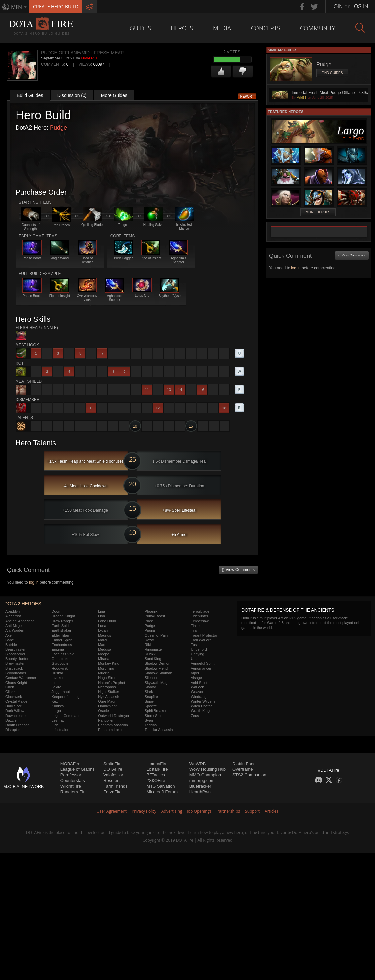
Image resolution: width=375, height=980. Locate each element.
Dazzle (11, 720)
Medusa (104, 649)
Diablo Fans (244, 764)
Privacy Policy (144, 811)
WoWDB (198, 764)
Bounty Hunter (17, 659)
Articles (272, 811)
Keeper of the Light (67, 697)
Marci (102, 640)
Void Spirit (199, 683)
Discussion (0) (72, 95)
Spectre (151, 706)
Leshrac (58, 720)
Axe (8, 635)
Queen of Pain (156, 635)
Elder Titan (61, 635)
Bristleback (14, 668)
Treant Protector (204, 635)
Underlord (199, 649)
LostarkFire (157, 769)
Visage (196, 678)
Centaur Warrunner (21, 678)
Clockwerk (14, 697)
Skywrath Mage (157, 683)
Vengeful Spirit (203, 663)
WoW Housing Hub (208, 769)
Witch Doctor (201, 706)
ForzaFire (113, 792)
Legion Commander (68, 716)
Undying (197, 654)
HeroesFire (157, 764)
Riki (148, 645)
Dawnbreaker (16, 716)
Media (222, 28)
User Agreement (112, 811)
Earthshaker (62, 630)
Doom (57, 611)
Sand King (153, 659)
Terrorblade (200, 611)
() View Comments (238, 570)
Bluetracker (200, 786)
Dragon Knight (63, 616)
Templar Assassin (159, 730)
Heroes (182, 28)
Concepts (266, 28)
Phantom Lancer (111, 730)
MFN (17, 7)
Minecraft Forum (162, 792)
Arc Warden (15, 630)
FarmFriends (116, 786)
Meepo (104, 654)
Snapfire (151, 697)
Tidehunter (199, 616)
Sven (149, 720)
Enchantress (62, 645)
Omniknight (107, 706)
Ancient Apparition (20, 621)
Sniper (150, 701)
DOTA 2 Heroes (23, 604)
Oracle (103, 711)
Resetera (112, 781)
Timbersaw (200, 621)
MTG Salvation (160, 786)
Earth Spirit (61, 626)
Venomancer (201, 668)
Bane (10, 640)
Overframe (242, 769)
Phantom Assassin (113, 725)
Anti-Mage (14, 626)
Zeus (195, 716)
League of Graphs (78, 769)
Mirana (104, 659)
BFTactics (155, 775)
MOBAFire (70, 764)
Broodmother (16, 673)
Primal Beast (155, 616)
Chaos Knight (16, 683)
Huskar (58, 673)
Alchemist (13, 616)
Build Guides (30, 95)
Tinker (196, 626)
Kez (55, 701)
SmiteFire (113, 764)
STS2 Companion (249, 775)
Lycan (103, 630)
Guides (140, 28)
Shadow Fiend (156, 668)
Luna (102, 626)
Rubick (150, 654)
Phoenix (151, 611)
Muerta (104, 673)
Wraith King (200, 711)
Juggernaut (61, 692)
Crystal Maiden (17, 701)
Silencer (151, 678)
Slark (149, 692)
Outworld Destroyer (114, 716)
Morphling (106, 668)
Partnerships (228, 811)
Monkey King (109, 663)
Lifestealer (60, 730)
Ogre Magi (106, 701)
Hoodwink (60, 668)
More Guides (114, 95)
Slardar (150, 687)
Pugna (150, 630)
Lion (102, 616)
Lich (55, 725)
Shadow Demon (157, 663)
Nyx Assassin (109, 697)
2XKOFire (156, 781)
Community (318, 28)
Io (53, 683)
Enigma (58, 649)
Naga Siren (107, 678)
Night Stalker (108, 692)
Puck (149, 621)
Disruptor (13, 730)
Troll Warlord (201, 640)
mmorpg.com (202, 781)
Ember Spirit (62, 640)
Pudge (58, 128)
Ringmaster (154, 649)
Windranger (200, 697)
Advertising (172, 811)
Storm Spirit (154, 716)
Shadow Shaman (158, 673)
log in (34, 582)
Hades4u (89, 58)
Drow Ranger (63, 621)
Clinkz (10, 692)
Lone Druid (107, 621)
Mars (102, 645)
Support (252, 811)
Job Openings (199, 811)
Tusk (195, 645)
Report (247, 96)
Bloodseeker (15, 654)
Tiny (194, 630)
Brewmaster (15, 663)
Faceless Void (63, 654)
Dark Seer (14, 706)
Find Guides (332, 73)
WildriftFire (71, 786)
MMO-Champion (205, 775)
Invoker (58, 678)
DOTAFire (113, 769)
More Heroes (318, 212)
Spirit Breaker (156, 711)
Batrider (12, 645)
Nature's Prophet (112, 683)
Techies (151, 725)
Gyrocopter (61, 663)
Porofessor (71, 775)
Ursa (195, 659)
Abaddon (13, 611)
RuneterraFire (74, 792)
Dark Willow (15, 711)
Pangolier (106, 720)
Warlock (197, 687)
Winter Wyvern (203, 701)
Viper (195, 673)
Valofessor (113, 775)
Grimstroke (61, 659)
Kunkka (58, 706)
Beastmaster (16, 649)
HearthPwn (200, 792)
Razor (149, 640)
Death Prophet (17, 725)
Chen (10, 687)
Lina (102, 611)
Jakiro (57, 687)
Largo (56, 711)
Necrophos (107, 687)
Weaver (197, 692)
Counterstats (73, 781)
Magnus (104, 635)
